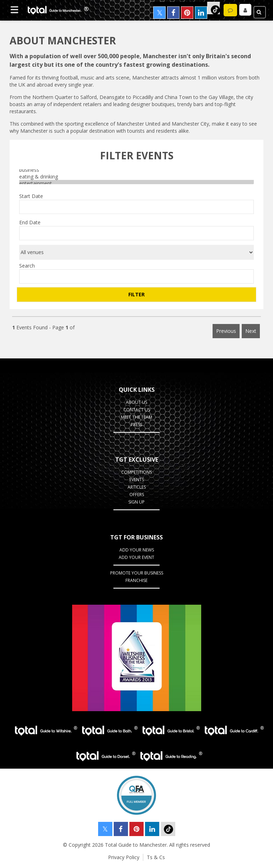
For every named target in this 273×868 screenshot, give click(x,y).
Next (251, 331)
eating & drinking (136, 177)
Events (137, 480)
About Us (136, 402)
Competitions (136, 472)
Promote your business (137, 573)
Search (27, 266)
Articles (137, 487)
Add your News (137, 550)
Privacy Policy (124, 857)
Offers (137, 495)
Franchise (136, 580)
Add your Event (136, 557)
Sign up (136, 502)
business (136, 170)
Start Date (31, 196)
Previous (226, 331)
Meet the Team (136, 417)
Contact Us (137, 410)
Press (136, 425)
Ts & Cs (156, 857)
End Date (30, 222)
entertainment (136, 183)
